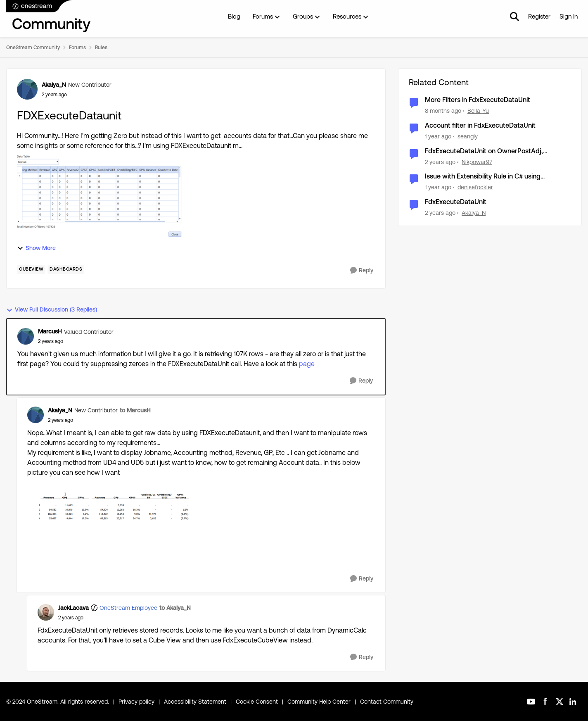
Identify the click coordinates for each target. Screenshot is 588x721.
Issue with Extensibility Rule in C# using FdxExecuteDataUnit (483, 177)
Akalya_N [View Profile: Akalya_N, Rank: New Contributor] (54, 85)
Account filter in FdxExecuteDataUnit (480, 125)
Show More (36, 248)
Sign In (569, 16)
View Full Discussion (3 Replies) (52, 310)
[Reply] (362, 270)
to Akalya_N (175, 608)
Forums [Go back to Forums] (77, 48)
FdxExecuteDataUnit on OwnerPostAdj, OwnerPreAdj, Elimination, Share (484, 151)
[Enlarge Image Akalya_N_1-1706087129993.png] (110, 506)
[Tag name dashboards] (66, 269)
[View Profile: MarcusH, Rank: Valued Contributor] (26, 336)
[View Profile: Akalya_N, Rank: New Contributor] (27, 89)
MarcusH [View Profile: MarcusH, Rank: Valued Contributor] (50, 331)
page (307, 364)
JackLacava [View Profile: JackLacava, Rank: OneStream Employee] (73, 608)
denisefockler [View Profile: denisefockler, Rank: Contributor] (475, 187)
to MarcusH (135, 410)
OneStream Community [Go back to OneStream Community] (33, 48)
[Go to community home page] (49, 17)
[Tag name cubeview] (31, 269)
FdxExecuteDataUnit (456, 202)
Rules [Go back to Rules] (101, 48)
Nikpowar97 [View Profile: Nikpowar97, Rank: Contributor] (477, 162)
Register (539, 16)
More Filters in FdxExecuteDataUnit (478, 100)
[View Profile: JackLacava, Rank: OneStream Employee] (46, 612)
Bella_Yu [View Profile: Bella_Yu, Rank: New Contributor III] (478, 111)
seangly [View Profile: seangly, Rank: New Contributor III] (468, 136)
